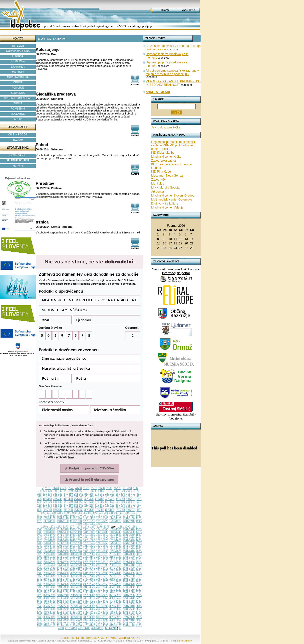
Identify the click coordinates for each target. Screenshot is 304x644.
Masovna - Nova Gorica (167, 176)
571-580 (100, 502)
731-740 (58, 507)
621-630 (47, 505)
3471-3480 (63, 603)
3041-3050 (129, 587)
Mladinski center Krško (166, 157)
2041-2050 (76, 554)
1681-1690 (129, 540)
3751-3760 (115, 612)
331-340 (58, 496)
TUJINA (18, 103)
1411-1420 (89, 532)
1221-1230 (115, 521)
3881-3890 (76, 617)
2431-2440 (63, 568)
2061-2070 (102, 554)
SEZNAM (18, 140)
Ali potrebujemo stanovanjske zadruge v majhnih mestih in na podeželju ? (172, 72)
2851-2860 (89, 582)
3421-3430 (102, 601)
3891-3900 (89, 617)
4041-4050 (76, 623)
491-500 (120, 499)
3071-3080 (63, 590)
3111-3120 (115, 590)
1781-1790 (49, 546)
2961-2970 (129, 584)
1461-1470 (49, 535)
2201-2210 (76, 560)
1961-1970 (76, 551)
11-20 (56, 488)
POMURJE (18, 88)
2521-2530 (76, 571)
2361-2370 (76, 565)
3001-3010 (76, 587)
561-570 (89, 502)
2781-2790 (102, 579)
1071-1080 (129, 516)
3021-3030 (102, 587)
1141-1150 (115, 518)
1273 (66, 527)
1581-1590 (102, 538)
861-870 (89, 510)
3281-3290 (129, 595)
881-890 (110, 510)
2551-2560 (115, 571)
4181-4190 (71, 628)
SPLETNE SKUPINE (18, 161)
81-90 (109, 488)
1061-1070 (115, 516)
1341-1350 (102, 529)
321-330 (47, 496)
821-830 (47, 510)
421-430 (47, 499)
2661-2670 (49, 576)
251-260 (79, 494)
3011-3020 (89, 587)
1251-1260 (89, 524)
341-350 (68, 496)
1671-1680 (115, 540)
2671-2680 (63, 576)
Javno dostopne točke (166, 127)
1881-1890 (76, 549)
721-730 (47, 507)
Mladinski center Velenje (167, 208)
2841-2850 (76, 582)
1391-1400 (63, 532)
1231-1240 (129, 521)
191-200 (120, 491)
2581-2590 (49, 573)
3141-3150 (49, 592)
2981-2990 (49, 587)
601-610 (131, 502)
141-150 (68, 491)
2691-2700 (89, 576)
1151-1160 (129, 518)
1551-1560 (63, 538)
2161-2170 (129, 557)
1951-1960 (63, 551)
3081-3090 (76, 590)
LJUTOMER (18, 67)
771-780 (100, 507)
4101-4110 (49, 625)
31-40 (71, 488)
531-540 (58, 502)
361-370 (89, 496)
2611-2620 (89, 573)
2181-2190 (49, 560)
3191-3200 (115, 592)
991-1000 (125, 513)
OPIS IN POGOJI (18, 135)
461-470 (89, 499)
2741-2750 (49, 579)
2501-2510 (49, 571)
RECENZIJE (18, 114)
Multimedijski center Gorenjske (171, 200)
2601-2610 (76, 573)
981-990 (114, 513)
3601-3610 (129, 606)
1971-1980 (89, 551)
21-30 (63, 488)
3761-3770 (129, 612)
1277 (93, 527)
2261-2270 (49, 562)
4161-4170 (129, 625)
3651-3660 (89, 609)
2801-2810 (129, 579)
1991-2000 (115, 551)
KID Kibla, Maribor (163, 153)
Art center (158, 192)
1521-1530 (129, 535)
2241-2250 (129, 560)
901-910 (131, 510)
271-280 (100, 494)
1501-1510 (102, 535)
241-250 (68, 494)
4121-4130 (76, 625)
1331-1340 (89, 529)
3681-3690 (129, 609)
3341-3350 (102, 598)
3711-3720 (63, 612)
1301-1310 (49, 529)
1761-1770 (129, 543)
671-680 (100, 505)
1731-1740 (89, 543)
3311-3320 (63, 598)
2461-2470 (102, 568)
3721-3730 (76, 612)
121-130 (47, 491)
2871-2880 (115, 582)
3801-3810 (76, 614)
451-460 (79, 499)
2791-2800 (115, 579)
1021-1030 (63, 516)
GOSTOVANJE (18, 155)
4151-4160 (115, 625)
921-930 (51, 513)
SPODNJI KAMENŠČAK (18, 98)
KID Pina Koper (161, 172)
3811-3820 (89, 614)
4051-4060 (89, 623)
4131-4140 (89, 625)
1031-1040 (76, 516)
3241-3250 (76, 595)
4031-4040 (63, 623)
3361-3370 (129, 598)
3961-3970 (76, 620)
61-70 (94, 488)
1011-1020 (49, 516)
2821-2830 (49, 582)
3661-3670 (102, 609)
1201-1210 (89, 521)
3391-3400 (63, 601)
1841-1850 (129, 546)
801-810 (131, 507)
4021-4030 (49, 623)
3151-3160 (63, 592)
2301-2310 (102, 562)
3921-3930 (129, 617)
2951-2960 (115, 584)
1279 (106, 527)
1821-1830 (102, 546)
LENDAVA (18, 56)
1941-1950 (49, 551)
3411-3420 (89, 601)
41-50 (79, 488)
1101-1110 (63, 518)
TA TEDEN (18, 46)
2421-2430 (49, 568)
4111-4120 (63, 625)
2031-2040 (63, 554)
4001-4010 (129, 620)
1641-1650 (76, 540)
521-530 (47, 502)
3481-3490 (76, 603)
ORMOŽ (18, 82)
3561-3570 (76, 606)
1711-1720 (63, 543)
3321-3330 (76, 598)
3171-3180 (89, 592)
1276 (86, 527)
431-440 (58, 499)
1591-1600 (115, 538)
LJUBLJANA (18, 61)
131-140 (58, 491)
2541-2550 (102, 571)
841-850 (68, 510)
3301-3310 (49, 598)
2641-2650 (129, 573)
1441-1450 (129, 532)
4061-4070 (102, 623)
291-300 (120, 494)
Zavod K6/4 (159, 180)
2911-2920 (63, 584)
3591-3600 (115, 606)
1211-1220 (102, 521)
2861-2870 (102, 582)
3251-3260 (89, 595)
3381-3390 (49, 601)
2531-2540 (89, 571)
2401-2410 (129, 565)
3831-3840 (115, 614)
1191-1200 (76, 521)
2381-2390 (102, 565)
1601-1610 (129, 538)
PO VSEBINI (18, 109)
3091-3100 (89, 590)
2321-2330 (129, 562)
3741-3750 (102, 612)
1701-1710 (49, 543)
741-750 (68, 507)
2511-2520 (63, 571)
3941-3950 (49, 620)
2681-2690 (76, 576)
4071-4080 (115, 623)
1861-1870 (49, 549)
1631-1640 (63, 540)
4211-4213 (111, 628)
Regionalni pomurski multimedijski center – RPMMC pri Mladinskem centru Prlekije (174, 145)
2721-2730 (129, 576)
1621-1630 (49, 540)
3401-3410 (76, 601)
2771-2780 (89, 579)
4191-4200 (84, 628)
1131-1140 (102, 518)
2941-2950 (102, 584)
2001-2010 (129, 551)
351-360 (79, 496)
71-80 (101, 488)
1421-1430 (102, 532)
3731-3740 (89, 612)
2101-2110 (49, 557)
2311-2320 (115, 562)
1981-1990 (102, 551)
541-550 (68, 502)
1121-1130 (89, 518)
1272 (59, 527)
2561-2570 (129, 571)
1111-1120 (76, 518)
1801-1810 (76, 546)
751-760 (79, 507)
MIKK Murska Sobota (165, 188)
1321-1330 (76, 529)
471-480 (100, 499)
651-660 (79, 505)
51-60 (86, 488)
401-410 (131, 496)
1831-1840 (115, 546)
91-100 (118, 488)
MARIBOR (18, 72)
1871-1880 (63, 549)
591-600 (120, 502)
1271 (52, 527)
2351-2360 (63, 565)
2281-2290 (76, 562)
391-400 (120, 496)
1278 (100, 527)
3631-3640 (63, 609)
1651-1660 (89, 540)
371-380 (100, 496)
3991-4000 (115, 620)
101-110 (127, 488)
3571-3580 (89, 606)
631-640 (58, 505)
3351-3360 (115, 598)
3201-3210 (129, 592)
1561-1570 (76, 538)
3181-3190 (102, 592)
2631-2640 (115, 573)
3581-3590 (102, 606)
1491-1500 (89, 535)
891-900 (120, 510)
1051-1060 (102, 516)
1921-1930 (129, 549)
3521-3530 (129, 603)
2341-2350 (49, 565)
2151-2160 (115, 557)
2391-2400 (115, 565)
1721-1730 (76, 543)
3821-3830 (102, 614)
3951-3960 (63, 620)
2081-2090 (129, 554)
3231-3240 (63, 595)
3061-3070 (49, 590)
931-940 (62, 513)
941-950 (72, 513)
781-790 (110, 507)
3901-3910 (102, 617)
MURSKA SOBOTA (18, 77)
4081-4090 (129, 623)
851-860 (79, 510)
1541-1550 (49, 538)
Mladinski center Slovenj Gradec (173, 196)
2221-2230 (102, 560)
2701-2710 (102, 576)
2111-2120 (63, 557)
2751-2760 (63, 579)
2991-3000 (63, 587)
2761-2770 (76, 579)
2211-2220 (89, 560)
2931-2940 (89, 584)
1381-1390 (49, 532)
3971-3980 (89, 620)
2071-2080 (115, 554)
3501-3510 (102, 603)
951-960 (83, 513)
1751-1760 (115, 543)
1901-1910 (102, 549)
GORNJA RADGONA (18, 51)
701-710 (131, 505)
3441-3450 (129, 601)
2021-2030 (49, 554)
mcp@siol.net (186, 641)
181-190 (110, 491)
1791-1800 (63, 546)
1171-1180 (49, 521)
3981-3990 (102, 620)
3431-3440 (115, 601)
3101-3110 (102, 590)
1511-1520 (115, 535)
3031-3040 (115, 587)
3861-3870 (49, 617)
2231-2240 (115, 560)
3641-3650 (76, 609)
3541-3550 (49, 606)
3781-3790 (49, 614)
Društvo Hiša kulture (165, 204)
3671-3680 (115, 609)
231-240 (58, 494)
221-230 (47, 494)
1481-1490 (76, 535)
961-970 (93, 513)
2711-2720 (115, 576)
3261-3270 (102, 595)
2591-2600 (63, 573)
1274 (72, 527)
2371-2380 (89, 565)
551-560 (79, 502)
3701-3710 (49, 612)
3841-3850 (129, 614)
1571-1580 (89, 538)
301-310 (131, 494)
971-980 (103, 513)
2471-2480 (115, 568)
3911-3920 (115, 617)
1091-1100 (49, 518)
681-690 (110, 505)
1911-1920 (115, 549)
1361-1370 (129, 529)
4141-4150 (102, 625)
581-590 (110, 502)
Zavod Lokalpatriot (163, 161)
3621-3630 (49, 609)
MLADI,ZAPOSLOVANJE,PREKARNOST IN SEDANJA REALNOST (173, 83)
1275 (79, 527)
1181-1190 (63, 521)
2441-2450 (76, 568)
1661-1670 (102, 540)
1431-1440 (115, 532)
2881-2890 (129, 582)
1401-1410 (76, 532)
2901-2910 (49, 584)
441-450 (68, 499)
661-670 (89, 505)
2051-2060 (89, 554)
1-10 (49, 488)
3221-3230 (49, 595)
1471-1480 (63, 535)
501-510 (131, 499)
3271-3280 (115, 595)
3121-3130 (129, 590)
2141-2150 (102, 557)
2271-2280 (63, 562)
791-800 (120, 507)
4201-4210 (97, 628)
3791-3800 (63, 614)
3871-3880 (63, 617)
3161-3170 (76, 592)
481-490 (110, 499)
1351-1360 (115, 529)
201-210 (131, 491)
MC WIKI (18, 166)
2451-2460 (89, 568)
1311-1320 (63, 529)
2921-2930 (76, 584)
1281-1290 (124, 527)
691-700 (120, 505)
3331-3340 (89, 598)
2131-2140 (89, 557)
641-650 (68, 505)
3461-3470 (49, 603)
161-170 (89, 491)
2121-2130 (76, 557)
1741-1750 (102, 543)
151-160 (79, 491)
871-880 (100, 510)
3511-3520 (115, 603)
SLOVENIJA (18, 93)
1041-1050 (89, 516)
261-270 (89, 494)
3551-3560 (63, 606)
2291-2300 (89, 562)
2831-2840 (63, 582)
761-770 (89, 507)
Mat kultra (158, 184)
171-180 (100, 491)
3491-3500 (89, 603)
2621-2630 (102, 573)
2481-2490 (129, 568)
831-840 (58, 510)
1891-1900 (89, 549)
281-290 (110, 494)
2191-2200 (63, 560)
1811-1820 (89, 546)
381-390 (110, 496)
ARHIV (18, 119)
